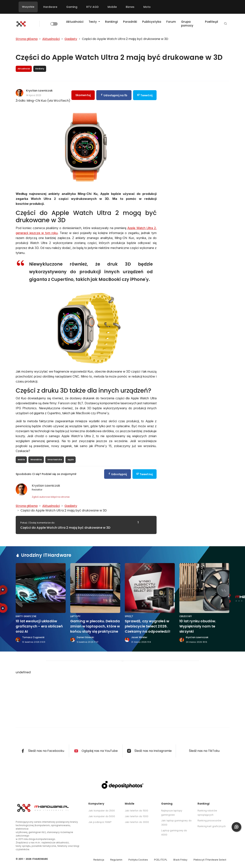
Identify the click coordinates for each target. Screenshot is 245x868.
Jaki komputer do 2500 (102, 811)
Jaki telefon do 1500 (136, 811)
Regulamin (116, 860)
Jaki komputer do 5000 (102, 816)
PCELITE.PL (161, 860)
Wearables (36, 460)
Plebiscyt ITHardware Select (210, 860)
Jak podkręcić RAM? (100, 822)
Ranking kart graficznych (212, 826)
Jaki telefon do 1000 (137, 816)
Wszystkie (28, 7)
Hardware (50, 7)
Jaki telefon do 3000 (137, 822)
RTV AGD (92, 7)
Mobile (112, 7)
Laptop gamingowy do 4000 (174, 833)
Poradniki (130, 22)
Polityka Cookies (138, 860)
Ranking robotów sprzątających (207, 813)
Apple (71, 460)
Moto (147, 7)
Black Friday (180, 860)
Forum (171, 22)
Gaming (72, 7)
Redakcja (99, 860)
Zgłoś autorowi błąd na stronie (51, 497)
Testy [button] (93, 22)
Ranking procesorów (209, 821)
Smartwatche (55, 460)
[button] (225, 24)
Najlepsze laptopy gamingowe (172, 813)
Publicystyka (152, 22)
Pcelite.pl (212, 22)
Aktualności (75, 22)
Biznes (130, 7)
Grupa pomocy (187, 24)
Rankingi (111, 22)
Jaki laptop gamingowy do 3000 (176, 823)
